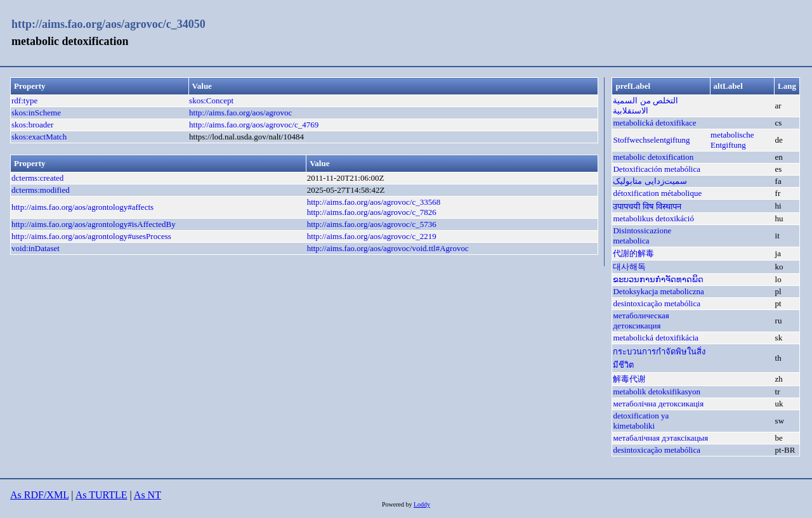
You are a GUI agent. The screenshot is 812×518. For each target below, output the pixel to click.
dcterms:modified (41, 190)
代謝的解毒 (633, 253)
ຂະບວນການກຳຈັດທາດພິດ (658, 279)
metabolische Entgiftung (732, 140)
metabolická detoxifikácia (656, 338)
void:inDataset (36, 248)
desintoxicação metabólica (657, 303)
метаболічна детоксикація (658, 404)
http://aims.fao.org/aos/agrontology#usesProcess (91, 236)
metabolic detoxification (653, 157)
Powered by (398, 504)
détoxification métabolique (657, 193)
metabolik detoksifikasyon (657, 392)
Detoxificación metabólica (657, 169)
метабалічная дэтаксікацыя (660, 438)
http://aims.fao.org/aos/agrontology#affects (82, 207)
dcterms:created (37, 178)
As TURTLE (101, 495)
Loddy (422, 504)
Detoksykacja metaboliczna (658, 291)
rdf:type (24, 100)
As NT (147, 495)
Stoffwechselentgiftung (651, 140)
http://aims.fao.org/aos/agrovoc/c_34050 (108, 24)
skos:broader (32, 125)
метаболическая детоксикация (641, 321)
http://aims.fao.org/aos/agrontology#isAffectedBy (94, 224)
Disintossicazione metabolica (642, 236)
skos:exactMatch (39, 137)
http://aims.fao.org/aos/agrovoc (240, 113)
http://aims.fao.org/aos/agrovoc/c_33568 (374, 202)
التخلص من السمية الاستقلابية (645, 106)
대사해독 (629, 267)
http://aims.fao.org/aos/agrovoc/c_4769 (254, 125)
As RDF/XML (39, 495)
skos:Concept (211, 100)
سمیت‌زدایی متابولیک (650, 181)
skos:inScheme (36, 113)
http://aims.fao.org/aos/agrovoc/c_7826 (372, 212)
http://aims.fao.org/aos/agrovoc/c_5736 (372, 224)
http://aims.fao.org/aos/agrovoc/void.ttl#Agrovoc (388, 248)
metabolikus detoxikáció (653, 218)
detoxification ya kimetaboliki (641, 421)
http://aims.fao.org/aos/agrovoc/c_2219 (372, 236)
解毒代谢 (629, 379)
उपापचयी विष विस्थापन (647, 206)
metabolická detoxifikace (654, 123)
